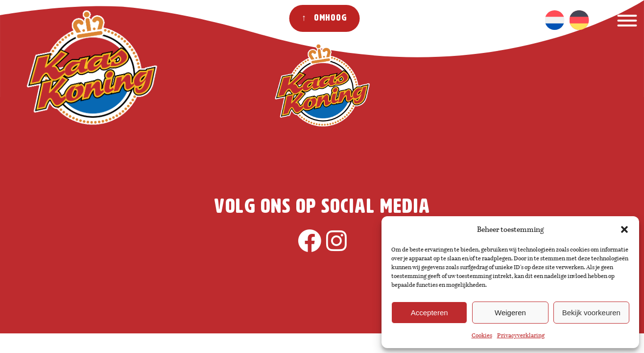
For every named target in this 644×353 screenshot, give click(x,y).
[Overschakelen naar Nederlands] (554, 20)
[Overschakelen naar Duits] (579, 20)
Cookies (482, 335)
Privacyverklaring (521, 335)
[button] (624, 229)
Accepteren (429, 313)
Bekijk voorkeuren (591, 313)
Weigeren (510, 313)
